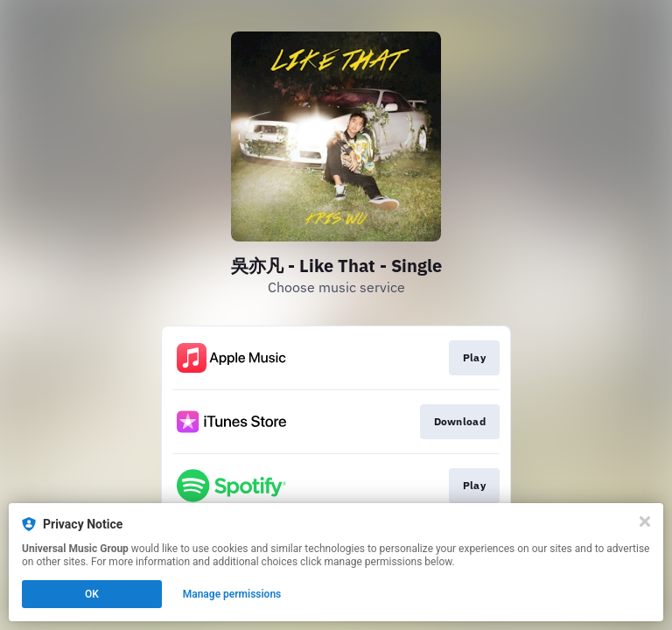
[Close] (645, 521)
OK (92, 594)
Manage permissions (232, 594)
